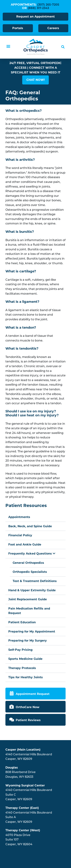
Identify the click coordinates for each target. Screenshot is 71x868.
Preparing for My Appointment (32, 632)
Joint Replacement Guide (28, 599)
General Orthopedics (28, 563)
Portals (18, 28)
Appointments (19, 517)
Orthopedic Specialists (30, 572)
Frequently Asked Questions (32, 554)
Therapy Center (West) (23, 830)
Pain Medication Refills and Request (29, 611)
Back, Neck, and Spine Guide (30, 526)
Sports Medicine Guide (25, 659)
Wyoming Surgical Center (25, 785)
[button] (35, 80)
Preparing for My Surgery (28, 641)
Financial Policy (20, 535)
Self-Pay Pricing (20, 650)
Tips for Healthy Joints (26, 677)
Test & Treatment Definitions (35, 581)
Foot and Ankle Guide (25, 545)
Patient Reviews (28, 720)
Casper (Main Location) (23, 750)
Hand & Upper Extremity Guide (32, 590)
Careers (53, 28)
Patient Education (22, 622)
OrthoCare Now (28, 707)
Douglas (12, 768)
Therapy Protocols (22, 668)
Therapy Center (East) (22, 808)
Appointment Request (33, 694)
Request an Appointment (35, 17)
